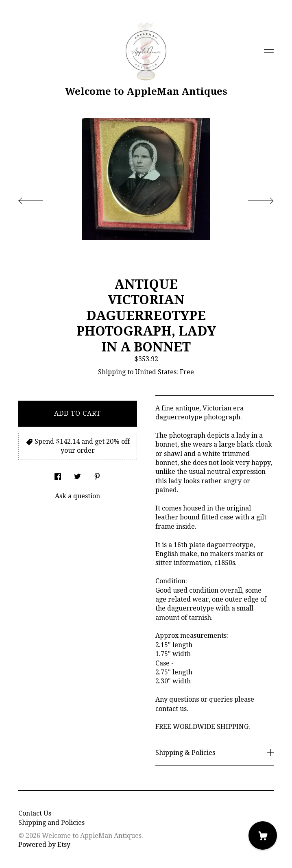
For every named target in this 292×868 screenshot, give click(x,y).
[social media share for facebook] (58, 475)
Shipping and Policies (51, 823)
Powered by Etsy (44, 845)
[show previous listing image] (39, 198)
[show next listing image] (253, 198)
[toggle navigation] (269, 53)
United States (156, 372)
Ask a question (77, 496)
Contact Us (35, 813)
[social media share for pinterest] (97, 475)
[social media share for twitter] (77, 475)
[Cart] (263, 835)
